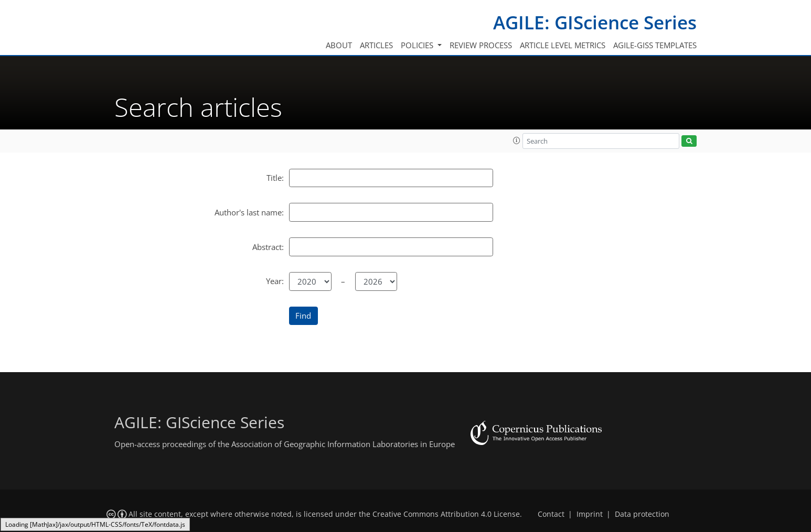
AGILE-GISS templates (655, 45)
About (339, 45)
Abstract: (268, 247)
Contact (551, 514)
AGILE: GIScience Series (595, 22)
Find (303, 316)
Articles (376, 45)
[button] (517, 140)
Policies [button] (418, 45)
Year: (275, 281)
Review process (481, 45)
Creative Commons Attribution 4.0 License (446, 514)
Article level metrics (563, 45)
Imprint (590, 514)
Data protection (642, 514)
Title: (275, 178)
